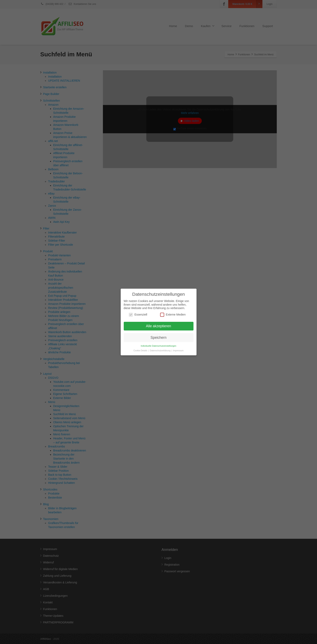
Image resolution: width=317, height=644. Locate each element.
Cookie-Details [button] (141, 346)
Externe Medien (173, 310)
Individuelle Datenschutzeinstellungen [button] (158, 341)
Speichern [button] (159, 333)
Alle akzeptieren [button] (159, 322)
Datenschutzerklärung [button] (160, 346)
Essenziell (138, 310)
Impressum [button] (178, 346)
